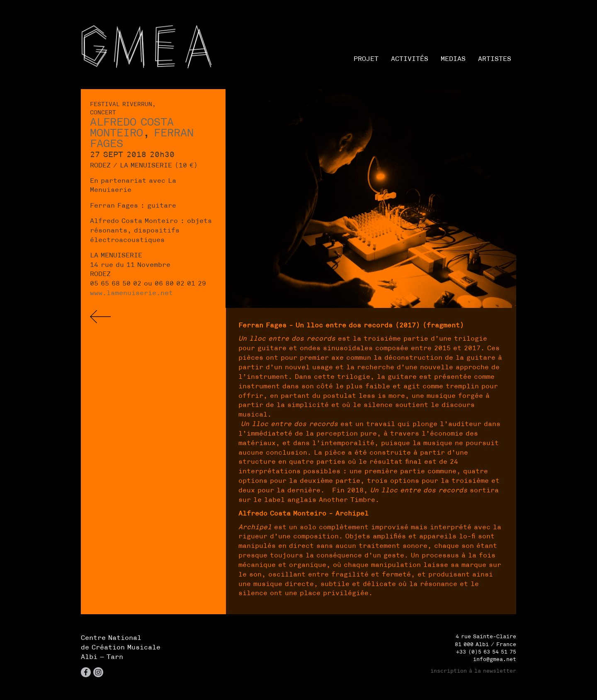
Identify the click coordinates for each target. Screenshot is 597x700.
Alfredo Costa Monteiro (132, 127)
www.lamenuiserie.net (131, 293)
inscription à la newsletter (473, 671)
